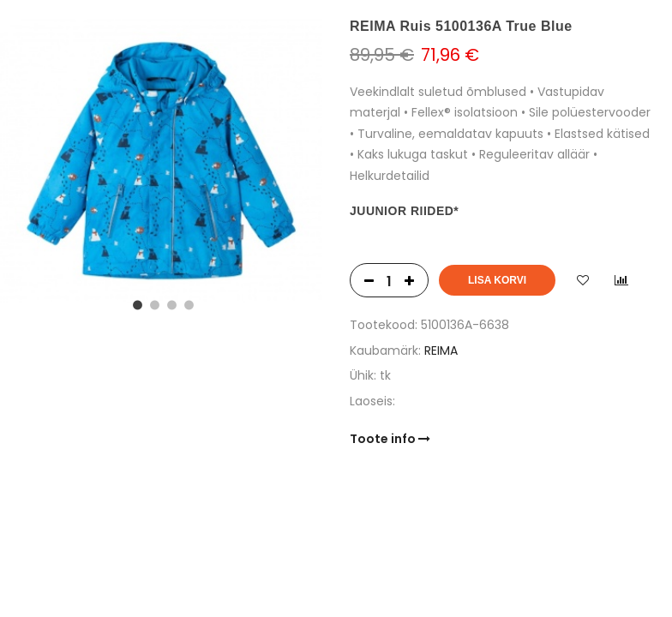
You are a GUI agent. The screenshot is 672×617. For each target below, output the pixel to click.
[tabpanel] (161, 161)
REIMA (441, 350)
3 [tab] (170, 303)
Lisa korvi (497, 280)
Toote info (390, 439)
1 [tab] (135, 303)
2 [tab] (153, 303)
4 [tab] (187, 303)
